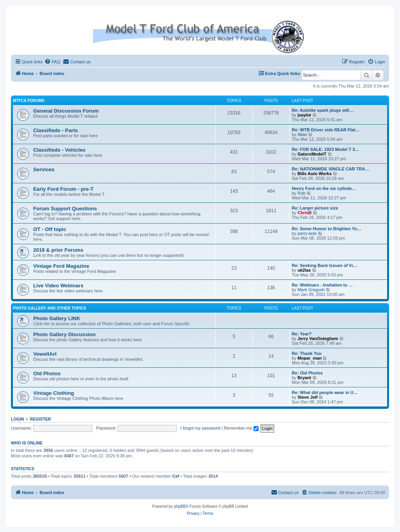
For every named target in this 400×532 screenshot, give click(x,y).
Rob (302, 193)
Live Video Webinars (58, 286)
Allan (302, 134)
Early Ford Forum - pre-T (63, 189)
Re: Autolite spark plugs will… (323, 110)
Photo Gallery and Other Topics (49, 308)
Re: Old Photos (307, 373)
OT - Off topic (50, 229)
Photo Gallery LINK (57, 318)
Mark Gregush (311, 290)
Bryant (304, 378)
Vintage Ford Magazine (61, 266)
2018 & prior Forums (58, 250)
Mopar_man (310, 358)
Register (41, 419)
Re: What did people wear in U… (325, 392)
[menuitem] (52, 62)
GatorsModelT (312, 154)
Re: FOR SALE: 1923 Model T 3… (325, 149)
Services (44, 169)
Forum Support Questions (65, 209)
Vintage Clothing (54, 393)
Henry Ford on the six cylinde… (324, 188)
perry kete (307, 233)
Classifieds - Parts (55, 130)
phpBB (180, 506)
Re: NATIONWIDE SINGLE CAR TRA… (330, 169)
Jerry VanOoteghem (318, 339)
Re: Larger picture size (315, 208)
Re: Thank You (307, 353)
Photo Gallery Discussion (64, 334)
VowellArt (45, 354)
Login (17, 419)
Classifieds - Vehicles (59, 150)
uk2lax (304, 270)
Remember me (241, 428)
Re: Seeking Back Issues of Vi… (324, 265)
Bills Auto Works (315, 174)
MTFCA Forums (29, 101)
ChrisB (305, 213)
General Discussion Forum (66, 111)
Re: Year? (302, 334)
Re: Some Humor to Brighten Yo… (327, 229)
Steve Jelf (308, 397)
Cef (176, 476)
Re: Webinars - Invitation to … (322, 285)
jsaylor (304, 115)
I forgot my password (200, 428)
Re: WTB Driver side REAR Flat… (326, 130)
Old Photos (47, 373)
